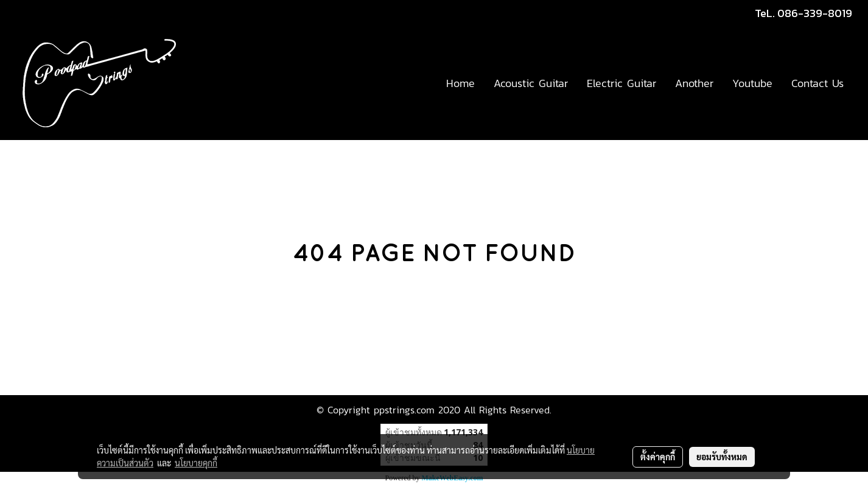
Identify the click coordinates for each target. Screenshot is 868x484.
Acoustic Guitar (531, 83)
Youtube (752, 83)
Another (694, 83)
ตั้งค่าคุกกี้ (658, 457)
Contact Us (817, 83)
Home (460, 83)
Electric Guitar (621, 83)
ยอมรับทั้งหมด (722, 457)
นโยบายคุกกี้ (196, 463)
